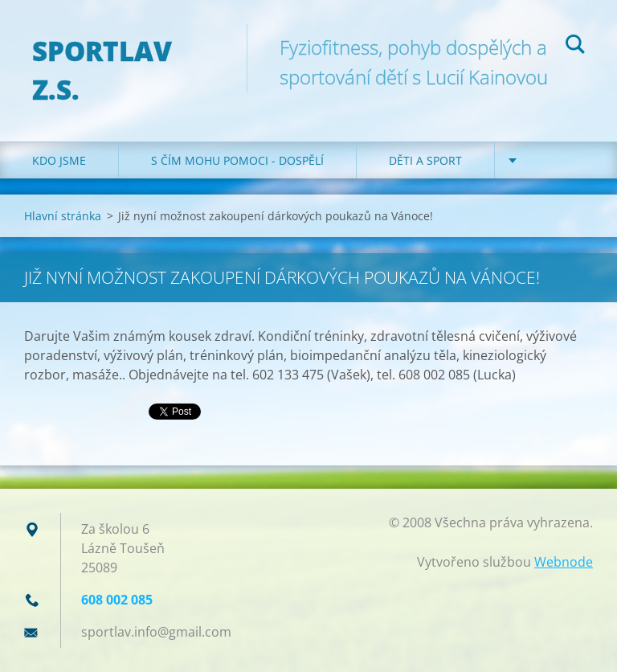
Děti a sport (425, 160)
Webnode (564, 562)
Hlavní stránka (63, 216)
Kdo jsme (59, 160)
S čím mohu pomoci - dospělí (237, 160)
